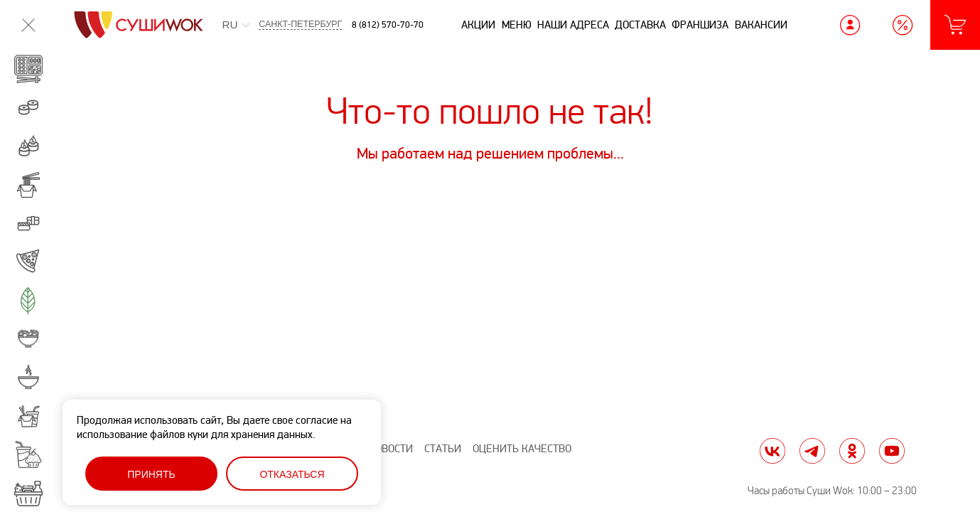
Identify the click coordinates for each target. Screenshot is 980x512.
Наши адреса (573, 25)
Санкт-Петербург (300, 25)
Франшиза (700, 25)
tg (812, 451)
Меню (517, 25)
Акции (478, 25)
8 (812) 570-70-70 (388, 25)
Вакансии (761, 25)
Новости (391, 449)
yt (892, 451)
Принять (151, 474)
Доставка (640, 25)
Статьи (443, 449)
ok (852, 451)
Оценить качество (522, 449)
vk (772, 451)
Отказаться (292, 474)
